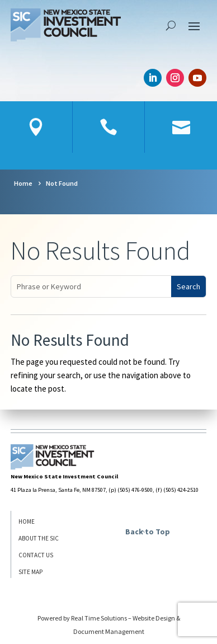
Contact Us (36, 555)
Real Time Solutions (99, 618)
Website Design (154, 618)
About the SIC (39, 538)
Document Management (109, 631)
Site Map (30, 572)
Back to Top (148, 532)
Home (27, 521)
